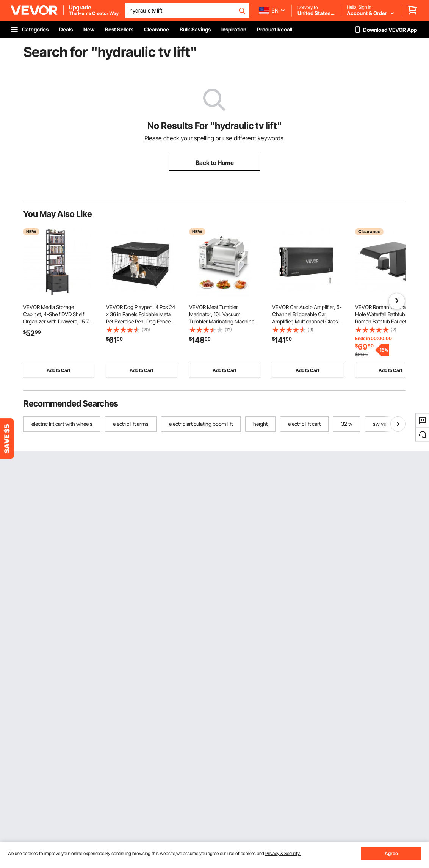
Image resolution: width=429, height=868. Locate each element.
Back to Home (215, 163)
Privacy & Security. (283, 853)
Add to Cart (59, 370)
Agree (391, 853)
